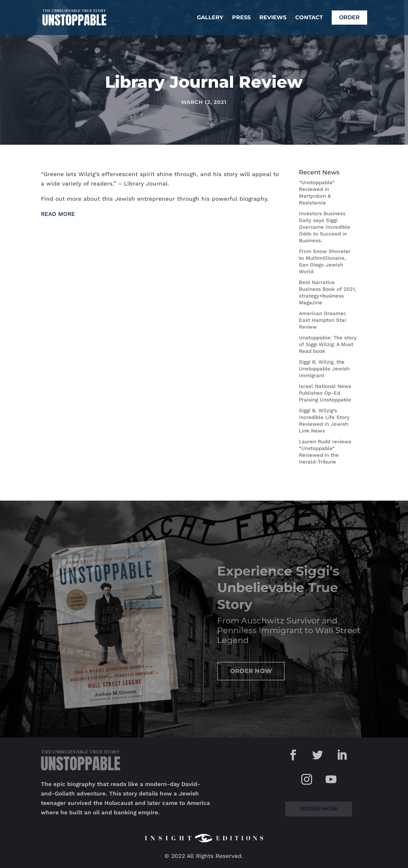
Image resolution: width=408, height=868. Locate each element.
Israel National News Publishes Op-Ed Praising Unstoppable (325, 393)
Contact (309, 18)
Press (241, 18)
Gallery (210, 18)
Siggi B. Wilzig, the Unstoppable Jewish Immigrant (324, 369)
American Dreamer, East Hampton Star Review (323, 320)
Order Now (251, 671)
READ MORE (58, 214)
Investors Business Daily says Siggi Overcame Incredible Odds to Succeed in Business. (325, 227)
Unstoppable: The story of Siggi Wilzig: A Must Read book (328, 344)
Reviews (273, 18)
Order (349, 17)
